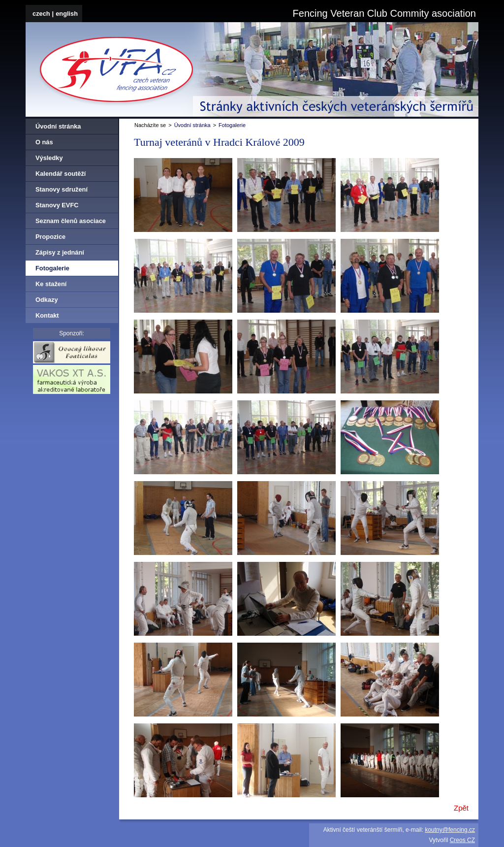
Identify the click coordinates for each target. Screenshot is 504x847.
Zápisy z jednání (60, 252)
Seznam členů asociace (71, 221)
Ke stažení (51, 284)
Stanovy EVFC (57, 205)
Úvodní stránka (192, 125)
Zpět (461, 808)
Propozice (50, 237)
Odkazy (47, 300)
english (67, 14)
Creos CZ (462, 840)
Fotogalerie (232, 125)
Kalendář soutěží (61, 174)
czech (41, 14)
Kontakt (47, 315)
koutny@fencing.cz (450, 830)
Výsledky (49, 158)
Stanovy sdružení (62, 189)
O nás (44, 142)
